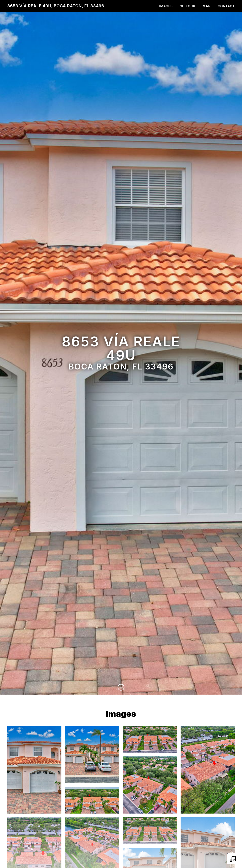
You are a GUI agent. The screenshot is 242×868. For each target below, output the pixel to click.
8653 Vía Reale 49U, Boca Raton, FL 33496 (56, 6)
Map (206, 6)
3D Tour (188, 6)
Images (166, 6)
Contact (226, 6)
